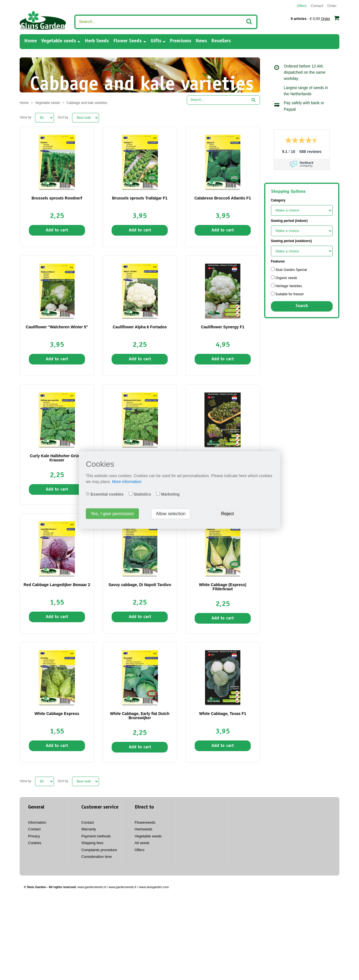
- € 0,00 (315, 18)
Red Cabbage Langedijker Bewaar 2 (57, 585)
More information (127, 482)
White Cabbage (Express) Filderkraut (223, 587)
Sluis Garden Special (289, 270)
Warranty (89, 829)
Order (332, 6)
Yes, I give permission (112, 514)
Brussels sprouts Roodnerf (57, 198)
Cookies (35, 843)
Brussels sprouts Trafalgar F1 (140, 198)
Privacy (34, 836)
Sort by (63, 117)
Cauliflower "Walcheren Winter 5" (57, 327)
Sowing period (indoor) (289, 221)
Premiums (181, 41)
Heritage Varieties (286, 286)
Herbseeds (143, 829)
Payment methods (96, 836)
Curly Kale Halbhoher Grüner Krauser (57, 458)
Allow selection (171, 514)
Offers (302, 6)
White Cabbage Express (57, 714)
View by (26, 117)
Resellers (221, 41)
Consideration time (96, 857)
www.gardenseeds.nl (92, 887)
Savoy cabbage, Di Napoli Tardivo (140, 585)
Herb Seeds (97, 41)
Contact (317, 6)
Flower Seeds (127, 41)
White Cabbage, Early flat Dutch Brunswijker (140, 716)
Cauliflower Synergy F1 (223, 327)
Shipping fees (92, 843)
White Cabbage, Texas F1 (223, 714)
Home (30, 41)
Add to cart (57, 230)
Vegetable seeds (59, 41)
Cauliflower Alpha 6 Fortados (140, 327)
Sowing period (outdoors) (291, 241)
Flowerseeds (145, 822)
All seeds (142, 843)
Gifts (156, 41)
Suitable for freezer (287, 294)
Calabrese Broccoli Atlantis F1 (223, 198)
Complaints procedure (99, 850)
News (201, 41)
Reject (227, 514)
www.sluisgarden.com (154, 887)
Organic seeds (284, 278)
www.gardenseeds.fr (123, 887)
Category (278, 200)
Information (37, 822)
